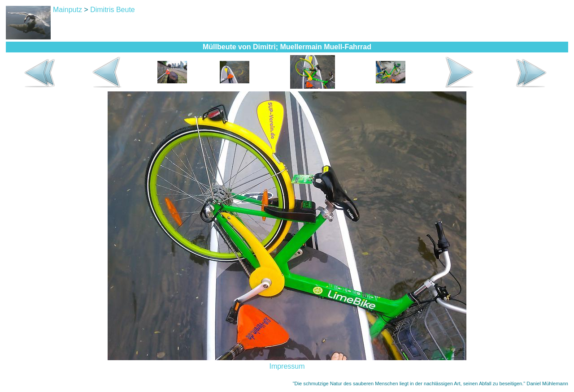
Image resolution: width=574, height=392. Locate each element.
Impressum (287, 366)
